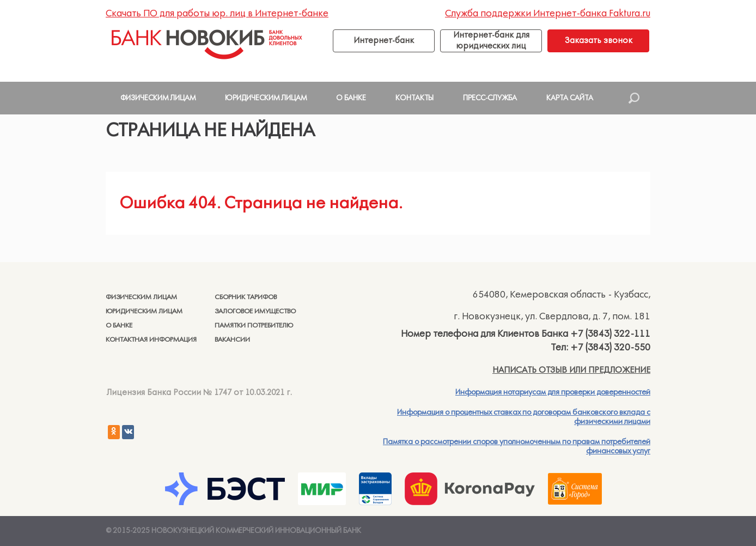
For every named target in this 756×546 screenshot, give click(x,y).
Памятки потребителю (254, 326)
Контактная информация (151, 340)
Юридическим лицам (144, 311)
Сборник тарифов (246, 297)
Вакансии (232, 340)
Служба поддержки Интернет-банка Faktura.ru (548, 14)
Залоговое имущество (255, 311)
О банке (119, 326)
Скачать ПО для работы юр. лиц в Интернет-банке (217, 14)
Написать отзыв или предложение (571, 370)
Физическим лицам (141, 297)
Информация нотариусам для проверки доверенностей (553, 392)
